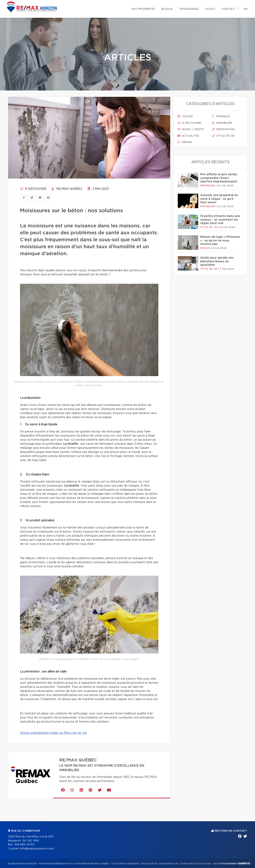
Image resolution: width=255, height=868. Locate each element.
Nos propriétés (143, 9)
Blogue (167, 9)
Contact (228, 9)
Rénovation (223, 129)
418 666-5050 (24, 845)
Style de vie (223, 136)
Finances (221, 116)
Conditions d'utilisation (195, 864)
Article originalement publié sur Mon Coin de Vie (53, 733)
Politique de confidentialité (160, 864)
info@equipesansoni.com (37, 849)
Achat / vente (190, 129)
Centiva (244, 863)
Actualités (188, 136)
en (246, 9)
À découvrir (33, 189)
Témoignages (189, 9)
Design (185, 142)
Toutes (185, 116)
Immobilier (222, 123)
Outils (210, 9)
